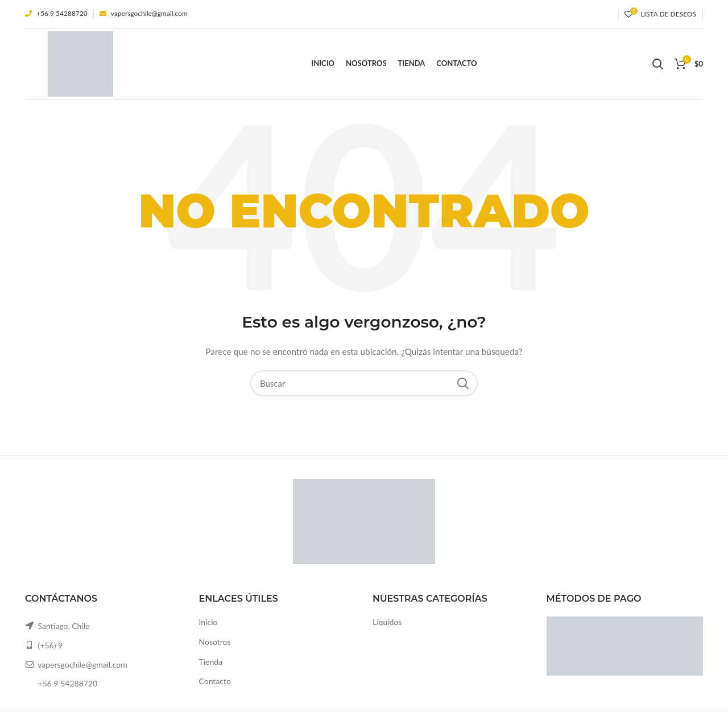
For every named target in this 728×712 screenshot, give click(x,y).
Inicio (208, 622)
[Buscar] (364, 383)
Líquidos (387, 622)
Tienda (211, 662)
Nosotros (215, 642)
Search (462, 383)
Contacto (215, 681)
